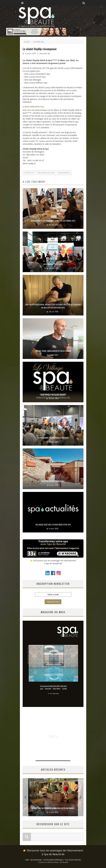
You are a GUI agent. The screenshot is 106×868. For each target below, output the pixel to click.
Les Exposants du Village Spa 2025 (53, 394)
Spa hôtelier (64, 173)
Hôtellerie (29, 173)
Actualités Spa (45, 53)
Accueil (27, 42)
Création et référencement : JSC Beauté (53, 862)
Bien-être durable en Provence (53, 481)
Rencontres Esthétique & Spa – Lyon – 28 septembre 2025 (53, 221)
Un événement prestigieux (53, 264)
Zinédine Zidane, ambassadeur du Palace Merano (53, 351)
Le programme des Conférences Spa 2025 (53, 438)
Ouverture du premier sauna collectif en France (53, 808)
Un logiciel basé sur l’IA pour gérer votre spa (53, 525)
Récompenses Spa (46, 173)
